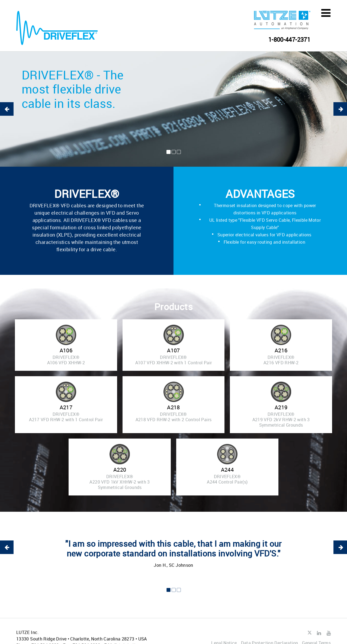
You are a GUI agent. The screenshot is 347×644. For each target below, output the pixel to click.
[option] (173, 109)
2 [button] (174, 152)
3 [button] (179, 152)
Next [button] (340, 109)
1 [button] (168, 152)
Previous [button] (7, 109)
